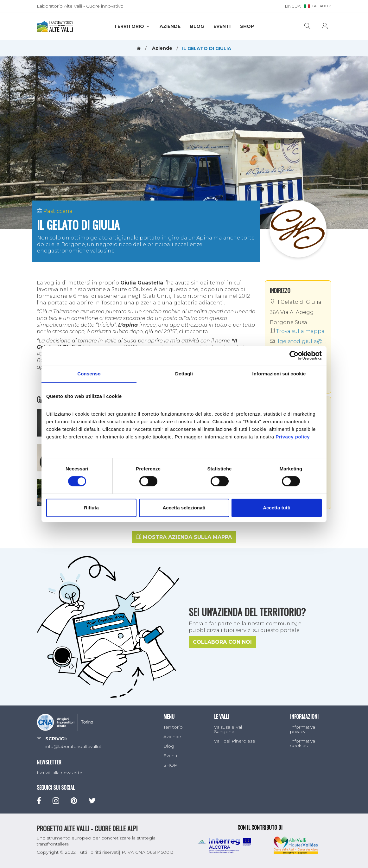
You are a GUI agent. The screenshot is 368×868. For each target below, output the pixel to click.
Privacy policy (293, 437)
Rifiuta (91, 508)
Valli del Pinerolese (235, 741)
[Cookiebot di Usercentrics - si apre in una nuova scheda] (294, 355)
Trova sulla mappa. (298, 331)
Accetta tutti (277, 508)
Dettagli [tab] (184, 374)
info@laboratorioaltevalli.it (73, 746)
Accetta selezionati (184, 508)
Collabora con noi (222, 642)
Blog (197, 26)
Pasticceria (58, 211)
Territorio (132, 26)
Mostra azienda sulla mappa (184, 537)
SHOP (247, 26)
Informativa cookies (303, 743)
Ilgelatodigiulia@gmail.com (298, 341)
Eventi (222, 26)
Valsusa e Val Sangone (228, 729)
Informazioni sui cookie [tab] (279, 374)
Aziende (170, 26)
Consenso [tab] (89, 374)
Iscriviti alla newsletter (60, 773)
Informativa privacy (303, 729)
